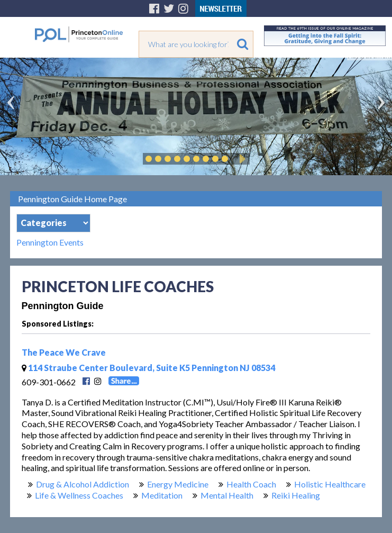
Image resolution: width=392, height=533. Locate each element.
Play (241, 159)
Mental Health (227, 495)
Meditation (162, 495)
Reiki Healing (296, 495)
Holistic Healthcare (330, 484)
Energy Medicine (178, 484)
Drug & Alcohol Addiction (83, 484)
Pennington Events (50, 242)
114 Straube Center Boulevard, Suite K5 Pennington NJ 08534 (148, 368)
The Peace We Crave (64, 352)
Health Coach (251, 484)
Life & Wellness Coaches (79, 495)
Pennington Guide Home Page (72, 199)
